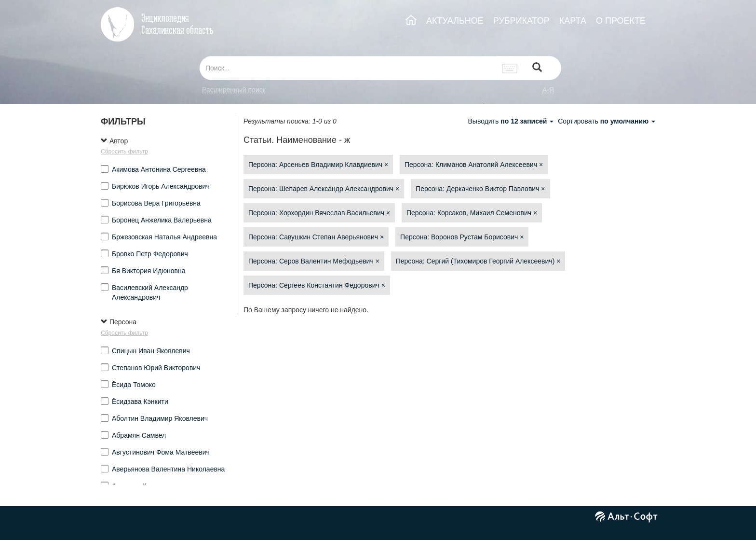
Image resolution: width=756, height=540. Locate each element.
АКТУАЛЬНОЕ (455, 21)
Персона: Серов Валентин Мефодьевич (314, 261)
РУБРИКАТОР (521, 21)
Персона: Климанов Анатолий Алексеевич (474, 165)
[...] (348, 68)
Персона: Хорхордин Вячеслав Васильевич (319, 213)
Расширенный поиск (234, 90)
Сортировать (607, 121)
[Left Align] (537, 68)
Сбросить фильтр (124, 152)
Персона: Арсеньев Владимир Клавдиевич (318, 165)
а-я (548, 90)
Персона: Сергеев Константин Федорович (317, 285)
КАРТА (573, 21)
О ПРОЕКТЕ (621, 21)
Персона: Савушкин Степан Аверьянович (316, 237)
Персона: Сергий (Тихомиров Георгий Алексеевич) (478, 261)
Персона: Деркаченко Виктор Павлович (480, 189)
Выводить (512, 121)
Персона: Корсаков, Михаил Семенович (472, 213)
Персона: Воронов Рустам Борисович (462, 237)
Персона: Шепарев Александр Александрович (324, 189)
